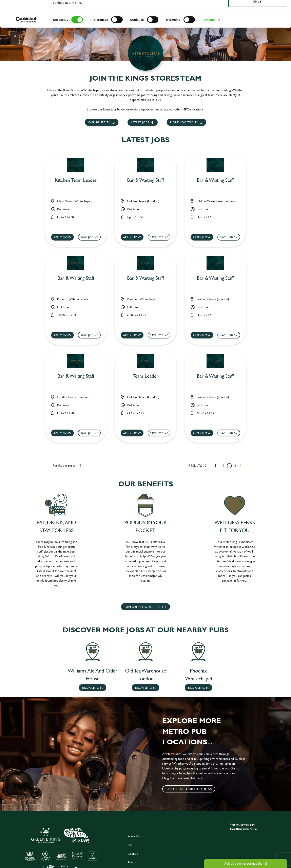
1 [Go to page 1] (229, 466)
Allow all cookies (257, 10)
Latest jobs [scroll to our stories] (140, 122)
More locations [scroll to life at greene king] (184, 122)
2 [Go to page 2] (235, 466)
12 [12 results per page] (80, 465)
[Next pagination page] (241, 466)
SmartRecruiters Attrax (244, 829)
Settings (209, 46)
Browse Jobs (93, 688)
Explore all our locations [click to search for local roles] (189, 789)
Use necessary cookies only (257, 26)
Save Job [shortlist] (87, 237)
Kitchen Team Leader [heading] (76, 180)
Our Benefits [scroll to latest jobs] (99, 122)
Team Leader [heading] (146, 376)
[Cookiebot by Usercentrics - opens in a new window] (26, 46)
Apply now (62, 237)
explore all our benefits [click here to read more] (145, 607)
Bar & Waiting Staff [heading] (145, 180)
